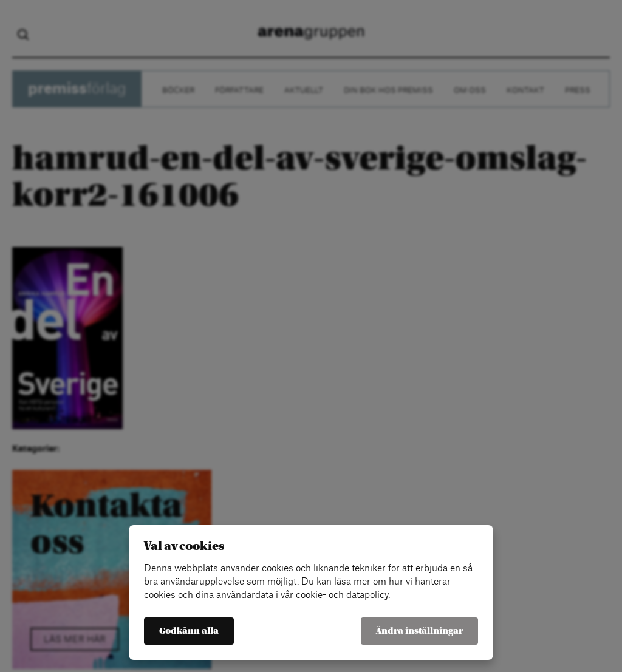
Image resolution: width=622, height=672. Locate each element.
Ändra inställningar (419, 631)
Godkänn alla (189, 631)
